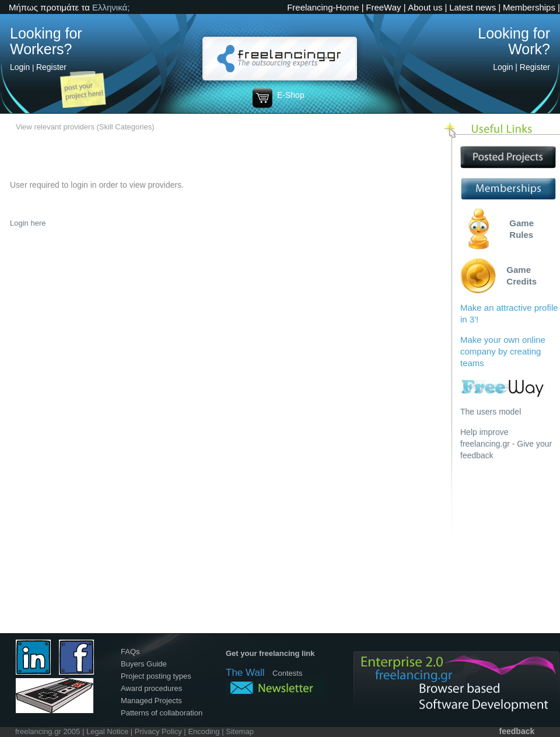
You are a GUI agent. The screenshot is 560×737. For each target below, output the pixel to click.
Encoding (204, 731)
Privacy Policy (158, 731)
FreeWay (383, 7)
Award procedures (151, 688)
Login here (28, 223)
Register (51, 67)
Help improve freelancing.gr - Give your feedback (506, 444)
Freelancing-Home (323, 7)
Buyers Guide (144, 664)
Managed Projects (151, 701)
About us (425, 7)
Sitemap (240, 731)
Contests (287, 673)
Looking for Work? (514, 41)
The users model (491, 412)
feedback (517, 731)
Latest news (473, 7)
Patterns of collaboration (162, 713)
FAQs (130, 652)
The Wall (245, 673)
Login (20, 67)
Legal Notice (107, 731)
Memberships (529, 7)
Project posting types (156, 676)
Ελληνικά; (111, 7)
